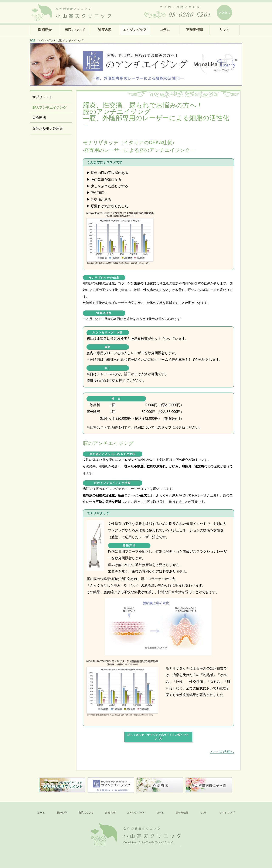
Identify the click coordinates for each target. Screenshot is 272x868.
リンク (225, 30)
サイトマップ (227, 813)
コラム (165, 30)
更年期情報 (195, 30)
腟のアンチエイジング (49, 108)
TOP (32, 41)
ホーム (41, 813)
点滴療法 (39, 117)
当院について (75, 30)
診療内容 (105, 30)
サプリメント (42, 97)
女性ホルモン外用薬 (48, 128)
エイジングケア (135, 30)
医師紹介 (45, 30)
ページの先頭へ (222, 752)
